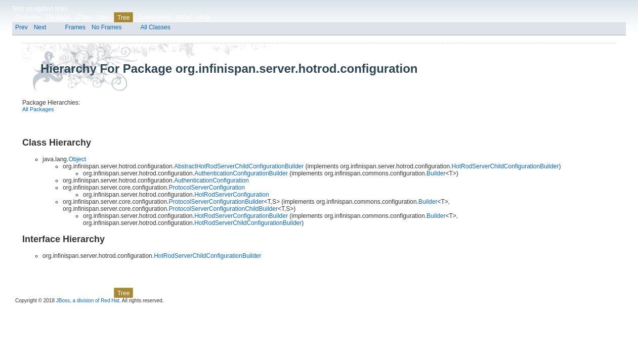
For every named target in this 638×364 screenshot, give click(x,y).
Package (58, 17)
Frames (75, 27)
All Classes (155, 27)
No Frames (107, 27)
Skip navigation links (40, 9)
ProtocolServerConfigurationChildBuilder (223, 209)
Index (183, 17)
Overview (28, 17)
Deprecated (154, 17)
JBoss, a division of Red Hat (88, 301)
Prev (22, 27)
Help (204, 17)
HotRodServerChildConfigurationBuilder (505, 166)
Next (40, 27)
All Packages (38, 109)
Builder (436, 173)
